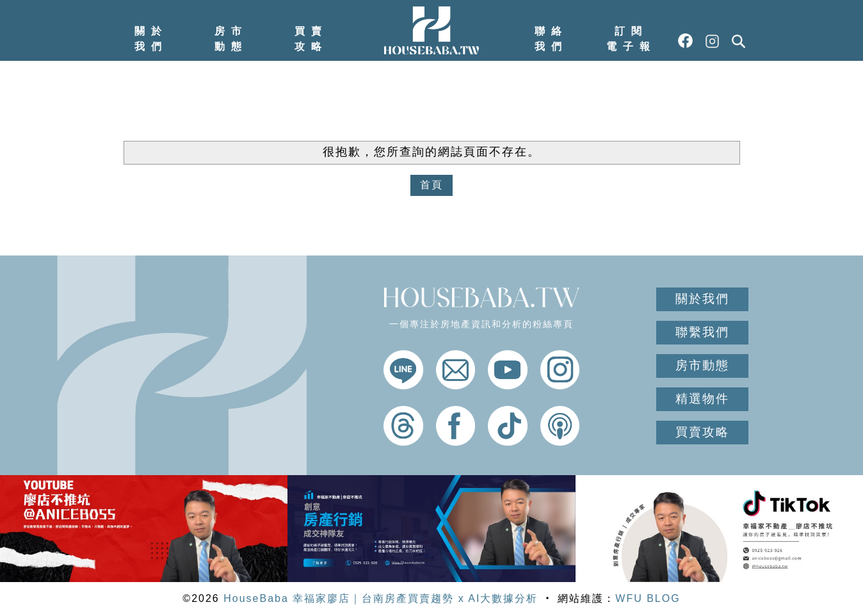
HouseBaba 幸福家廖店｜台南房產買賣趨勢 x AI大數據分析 (381, 598)
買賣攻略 (311, 39)
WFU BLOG (648, 598)
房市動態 (231, 39)
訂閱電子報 (631, 39)
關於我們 (151, 39)
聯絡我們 (551, 39)
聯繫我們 (702, 332)
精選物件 (702, 399)
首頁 (431, 185)
